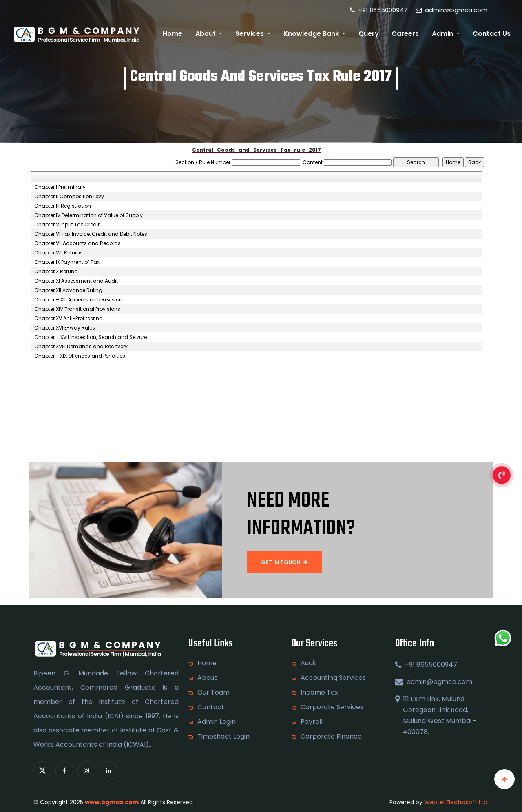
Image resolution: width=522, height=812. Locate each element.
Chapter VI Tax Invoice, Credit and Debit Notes (91, 234)
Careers (405, 34)
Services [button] (250, 34)
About (207, 678)
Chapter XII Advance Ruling (68, 290)
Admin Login (217, 722)
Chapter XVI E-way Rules (65, 328)
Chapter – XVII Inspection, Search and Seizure (91, 337)
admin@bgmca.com (451, 10)
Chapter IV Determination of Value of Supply (88, 215)
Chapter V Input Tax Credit (67, 225)
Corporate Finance (331, 737)
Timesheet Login (223, 737)
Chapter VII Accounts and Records (77, 243)
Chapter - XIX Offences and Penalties (80, 356)
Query (369, 34)
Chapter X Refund (56, 272)
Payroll (312, 722)
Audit (309, 663)
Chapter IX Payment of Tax (67, 262)
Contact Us (492, 34)
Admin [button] (443, 34)
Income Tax (319, 693)
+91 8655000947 (379, 10)
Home (173, 34)
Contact (211, 707)
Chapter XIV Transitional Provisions (77, 309)
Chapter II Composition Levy (69, 197)
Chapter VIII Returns (59, 253)
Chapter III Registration (63, 206)
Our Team (213, 693)
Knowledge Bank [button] (312, 34)
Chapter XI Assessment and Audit (76, 281)
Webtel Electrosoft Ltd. (456, 802)
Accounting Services (333, 678)
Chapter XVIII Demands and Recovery (81, 347)
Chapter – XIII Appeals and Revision (78, 300)
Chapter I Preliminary (60, 187)
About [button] (206, 34)
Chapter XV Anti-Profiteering (69, 319)
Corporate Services (332, 707)
